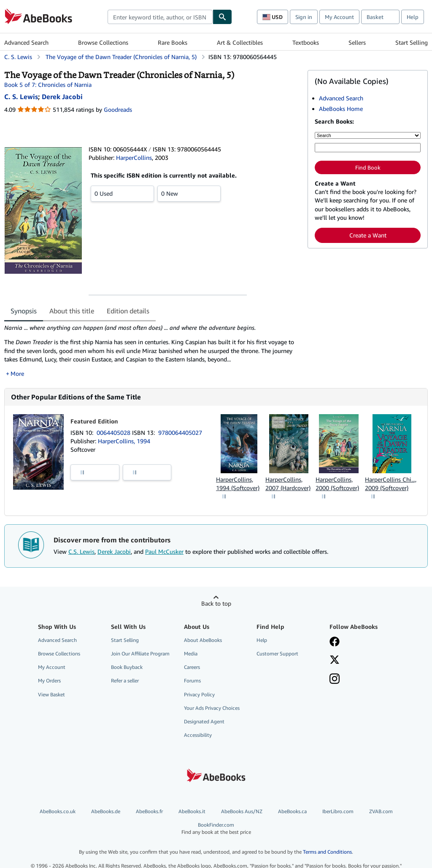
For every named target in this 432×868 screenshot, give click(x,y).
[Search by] (368, 135)
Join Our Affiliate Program (140, 654)
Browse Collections (103, 42)
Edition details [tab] (128, 311)
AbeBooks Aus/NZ (242, 811)
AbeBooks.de (106, 811)
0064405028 (114, 433)
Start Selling (412, 42)
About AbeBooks (203, 640)
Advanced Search (26, 42)
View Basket (51, 694)
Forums (192, 681)
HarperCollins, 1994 (124, 441)
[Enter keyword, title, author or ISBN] (368, 148)
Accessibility (198, 735)
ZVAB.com (381, 811)
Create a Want (368, 235)
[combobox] (160, 17)
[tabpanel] (153, 351)
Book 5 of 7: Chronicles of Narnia (48, 85)
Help (413, 17)
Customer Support (277, 654)
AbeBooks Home (341, 109)
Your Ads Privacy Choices (212, 708)
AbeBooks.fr (149, 811)
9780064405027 (180, 433)
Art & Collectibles (240, 42)
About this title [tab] (72, 311)
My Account (339, 17)
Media (191, 654)
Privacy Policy (199, 694)
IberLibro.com (338, 811)
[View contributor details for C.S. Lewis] (21, 97)
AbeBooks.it (192, 811)
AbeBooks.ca (292, 811)
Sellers (357, 42)
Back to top (216, 603)
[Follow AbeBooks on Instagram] (335, 679)
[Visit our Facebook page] (335, 642)
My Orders (49, 681)
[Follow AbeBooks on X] (335, 660)
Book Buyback (127, 667)
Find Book (368, 167)
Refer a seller (125, 681)
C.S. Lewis (81, 551)
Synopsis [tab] (24, 311)
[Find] (222, 17)
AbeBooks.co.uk (58, 811)
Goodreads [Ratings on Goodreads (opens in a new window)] (118, 109)
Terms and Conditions (327, 852)
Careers (192, 667)
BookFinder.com (216, 829)
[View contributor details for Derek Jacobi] (62, 97)
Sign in (304, 17)
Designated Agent (204, 721)
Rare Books (173, 42)
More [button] (17, 373)
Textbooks (306, 42)
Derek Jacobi (114, 551)
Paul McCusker (164, 551)
